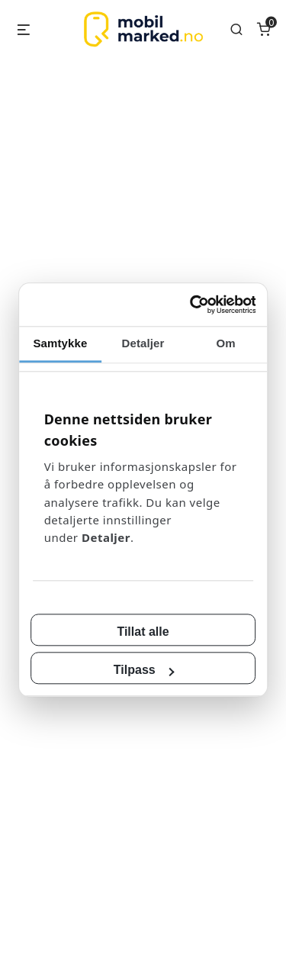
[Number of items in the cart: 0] (264, 29)
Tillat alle (143, 623)
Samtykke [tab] (56, 351)
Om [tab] (230, 351)
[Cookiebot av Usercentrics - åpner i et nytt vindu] (199, 314)
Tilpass (144, 661)
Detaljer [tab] (143, 351)
